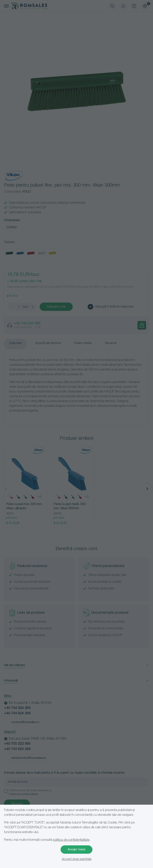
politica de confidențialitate (71, 840)
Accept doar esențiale (77, 859)
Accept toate (76, 850)
